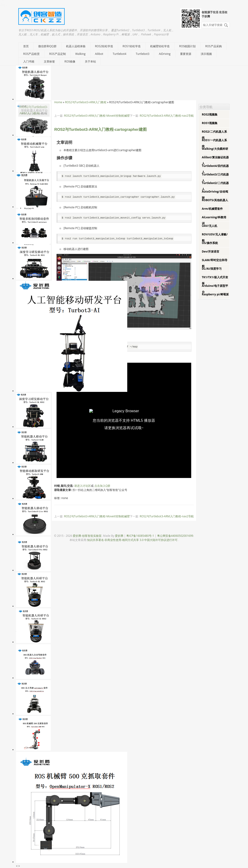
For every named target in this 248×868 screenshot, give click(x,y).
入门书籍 (29, 61)
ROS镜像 (70, 61)
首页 (26, 46)
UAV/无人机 (210, 226)
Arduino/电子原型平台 (215, 289)
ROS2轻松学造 (104, 46)
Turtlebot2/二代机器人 (215, 186)
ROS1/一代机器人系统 (214, 143)
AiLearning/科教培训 (214, 220)
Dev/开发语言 (211, 251)
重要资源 (186, 54)
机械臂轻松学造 (160, 46)
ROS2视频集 (210, 114)
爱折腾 (119, 536)
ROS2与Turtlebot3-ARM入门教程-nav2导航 (167, 116)
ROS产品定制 (57, 54)
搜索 (226, 25)
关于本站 (90, 61)
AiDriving (165, 54)
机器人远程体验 (76, 46)
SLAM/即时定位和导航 (215, 263)
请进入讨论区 (83, 486)
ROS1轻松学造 (132, 46)
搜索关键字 (202, 22)
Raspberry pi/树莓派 (215, 294)
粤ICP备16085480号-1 (140, 536)
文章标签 (49, 61)
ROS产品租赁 (31, 54)
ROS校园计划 (187, 46)
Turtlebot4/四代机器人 (215, 169)
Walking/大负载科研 (215, 149)
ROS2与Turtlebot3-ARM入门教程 (86, 102)
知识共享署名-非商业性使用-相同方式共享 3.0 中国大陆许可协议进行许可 (132, 540)
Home (58, 102)
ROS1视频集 (210, 123)
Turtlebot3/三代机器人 (215, 177)
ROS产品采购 (213, 46)
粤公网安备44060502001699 (175, 536)
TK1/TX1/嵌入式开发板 (215, 280)
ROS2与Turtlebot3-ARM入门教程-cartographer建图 (100, 130)
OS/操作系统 (210, 243)
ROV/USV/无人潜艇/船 (215, 237)
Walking (80, 54)
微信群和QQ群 (47, 46)
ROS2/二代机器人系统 (214, 135)
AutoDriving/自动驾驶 (215, 195)
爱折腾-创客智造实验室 (87, 536)
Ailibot (99, 54)
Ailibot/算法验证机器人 (215, 160)
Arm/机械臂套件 (212, 209)
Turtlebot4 (119, 54)
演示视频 (206, 54)
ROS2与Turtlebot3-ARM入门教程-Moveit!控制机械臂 (97, 116)
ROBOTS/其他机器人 (215, 200)
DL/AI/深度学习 (212, 269)
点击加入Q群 (102, 486)
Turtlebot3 (143, 54)
